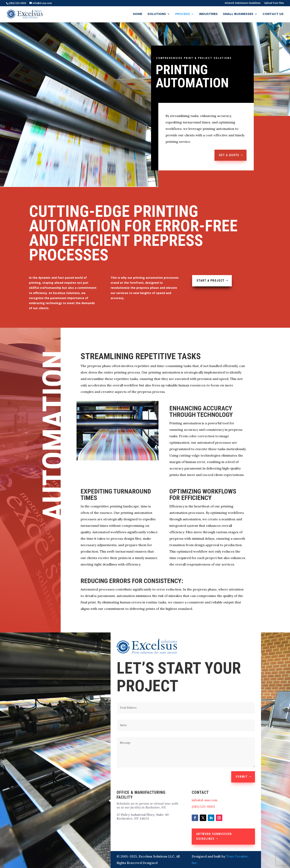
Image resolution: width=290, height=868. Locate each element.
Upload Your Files (274, 3)
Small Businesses (238, 14)
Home (138, 14)
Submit (242, 777)
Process (183, 14)
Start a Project (211, 281)
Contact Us (273, 14)
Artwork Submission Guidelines (243, 3)
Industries (208, 14)
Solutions (157, 14)
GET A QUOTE (229, 155)
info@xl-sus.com (205, 800)
